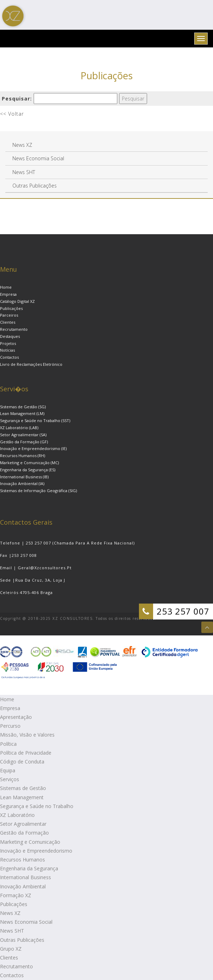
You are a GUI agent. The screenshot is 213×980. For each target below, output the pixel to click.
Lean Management (22, 797)
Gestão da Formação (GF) (24, 442)
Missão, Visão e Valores (27, 735)
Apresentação (16, 717)
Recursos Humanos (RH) (23, 456)
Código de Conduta (22, 762)
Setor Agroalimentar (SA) (23, 435)
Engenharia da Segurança (29, 868)
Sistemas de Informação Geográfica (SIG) (38, 491)
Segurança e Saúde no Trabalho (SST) (35, 420)
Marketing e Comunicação (30, 842)
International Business (26, 877)
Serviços (10, 779)
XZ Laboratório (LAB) (19, 428)
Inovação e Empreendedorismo (36, 851)
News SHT (12, 931)
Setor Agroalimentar (23, 824)
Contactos (9, 357)
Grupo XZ (11, 949)
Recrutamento (14, 329)
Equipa (8, 770)
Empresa (8, 294)
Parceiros (9, 315)
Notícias (7, 350)
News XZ (10, 913)
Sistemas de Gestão (23, 788)
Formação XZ (16, 895)
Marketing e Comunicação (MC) (29, 463)
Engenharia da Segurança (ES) (28, 470)
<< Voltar (12, 114)
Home (6, 287)
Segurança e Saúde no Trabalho (37, 806)
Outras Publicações (22, 940)
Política (8, 744)
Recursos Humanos (23, 860)
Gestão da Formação (24, 833)
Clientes (8, 322)
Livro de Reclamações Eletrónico (31, 364)
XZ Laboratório (17, 815)
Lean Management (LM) (22, 413)
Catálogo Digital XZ (17, 301)
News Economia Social (26, 922)
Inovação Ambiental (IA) (22, 483)
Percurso (10, 726)
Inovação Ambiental (23, 886)
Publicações (11, 308)
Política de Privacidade (26, 753)
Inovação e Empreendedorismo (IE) (33, 448)
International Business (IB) (24, 477)
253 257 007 (183, 611)
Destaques (10, 336)
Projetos (8, 343)
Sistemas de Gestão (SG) (23, 407)
